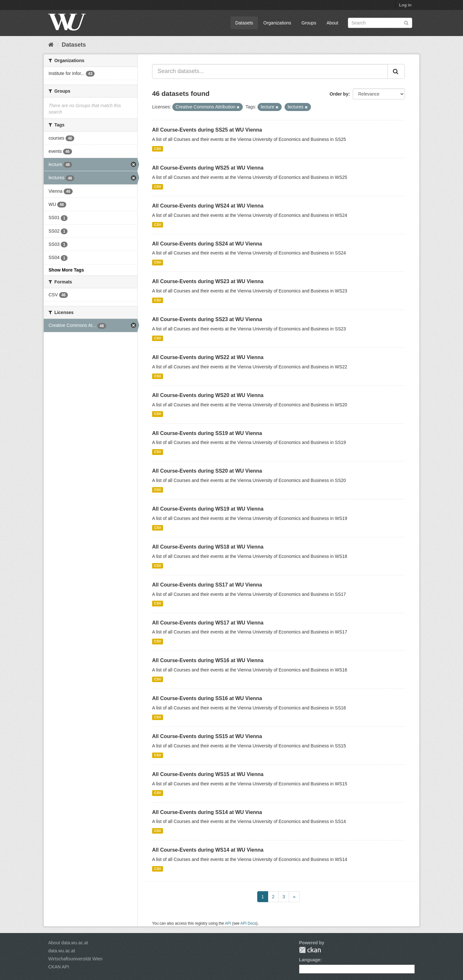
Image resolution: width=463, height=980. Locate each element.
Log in (405, 5)
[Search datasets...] (270, 71)
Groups (309, 23)
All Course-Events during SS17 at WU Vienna (207, 585)
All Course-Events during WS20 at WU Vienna (208, 395)
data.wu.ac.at (62, 951)
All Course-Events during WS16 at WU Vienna (208, 660)
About (332, 23)
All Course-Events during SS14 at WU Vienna (207, 812)
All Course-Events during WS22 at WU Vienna (208, 357)
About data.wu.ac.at (68, 943)
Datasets (244, 23)
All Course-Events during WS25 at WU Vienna (208, 168)
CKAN (310, 950)
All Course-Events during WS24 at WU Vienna (208, 206)
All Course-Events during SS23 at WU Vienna (207, 319)
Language (310, 960)
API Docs (249, 923)
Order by (339, 94)
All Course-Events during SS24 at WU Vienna (207, 244)
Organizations (277, 23)
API (228, 923)
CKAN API (59, 967)
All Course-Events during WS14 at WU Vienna (208, 850)
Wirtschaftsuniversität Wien (75, 959)
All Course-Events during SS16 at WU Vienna (207, 698)
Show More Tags (66, 270)
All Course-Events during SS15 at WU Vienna (207, 736)
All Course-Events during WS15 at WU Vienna (208, 774)
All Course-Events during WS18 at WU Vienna (208, 547)
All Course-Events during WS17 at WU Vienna (208, 623)
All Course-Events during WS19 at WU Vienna (208, 509)
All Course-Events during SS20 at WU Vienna (207, 471)
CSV (158, 149)
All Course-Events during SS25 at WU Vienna (207, 130)
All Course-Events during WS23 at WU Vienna (208, 281)
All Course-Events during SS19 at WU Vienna (207, 433)
